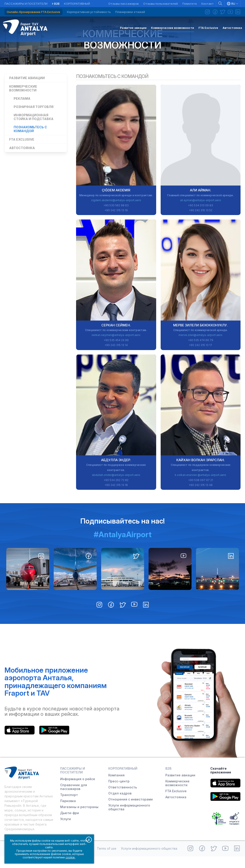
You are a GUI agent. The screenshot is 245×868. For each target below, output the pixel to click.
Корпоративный (77, 4)
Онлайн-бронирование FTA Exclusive (33, 12)
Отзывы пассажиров (124, 4)
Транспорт (69, 806)
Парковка (68, 812)
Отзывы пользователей (161, 4)
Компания (116, 787)
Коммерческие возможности (122, 47)
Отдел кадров (120, 805)
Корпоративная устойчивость (89, 12)
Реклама (22, 109)
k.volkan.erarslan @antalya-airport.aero (200, 487)
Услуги (66, 831)
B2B (57, 4)
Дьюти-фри (70, 825)
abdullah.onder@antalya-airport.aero (116, 487)
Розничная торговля (34, 117)
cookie (70, 857)
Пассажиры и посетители (26, 4)
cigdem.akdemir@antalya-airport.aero (116, 212)
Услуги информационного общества (129, 819)
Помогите (190, 4)
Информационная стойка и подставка (34, 127)
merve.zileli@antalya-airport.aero (200, 347)
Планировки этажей (130, 12)
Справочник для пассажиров (74, 798)
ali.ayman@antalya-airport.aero (201, 212)
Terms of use (107, 860)
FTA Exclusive (22, 149)
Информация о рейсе (78, 791)
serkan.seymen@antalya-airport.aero (116, 347)
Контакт (208, 4)
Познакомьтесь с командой (30, 139)
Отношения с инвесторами (131, 811)
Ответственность (123, 799)
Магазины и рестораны (79, 818)
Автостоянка (22, 158)
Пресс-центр (119, 793)
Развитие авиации (27, 88)
